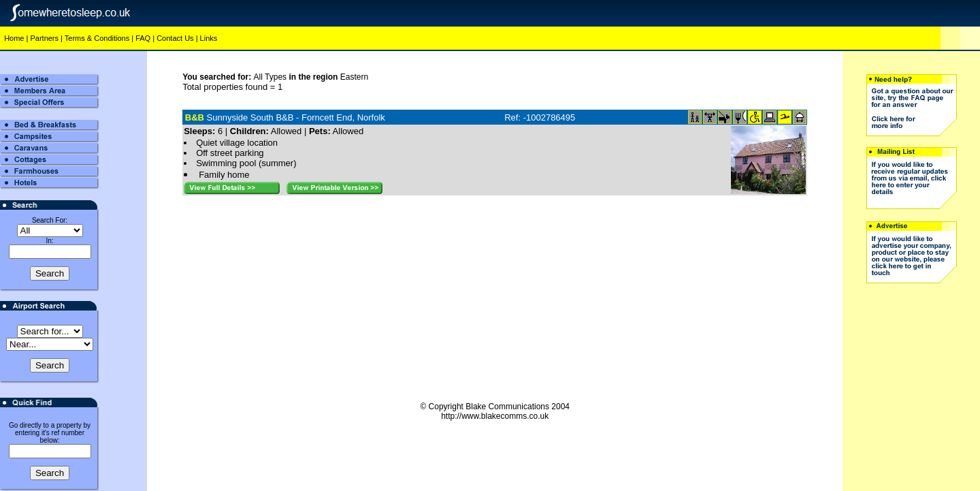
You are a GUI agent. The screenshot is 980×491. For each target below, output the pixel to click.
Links (209, 38)
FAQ (143, 38)
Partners (44, 38)
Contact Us (175, 38)
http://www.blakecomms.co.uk (495, 416)
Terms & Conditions (97, 38)
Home (14, 38)
